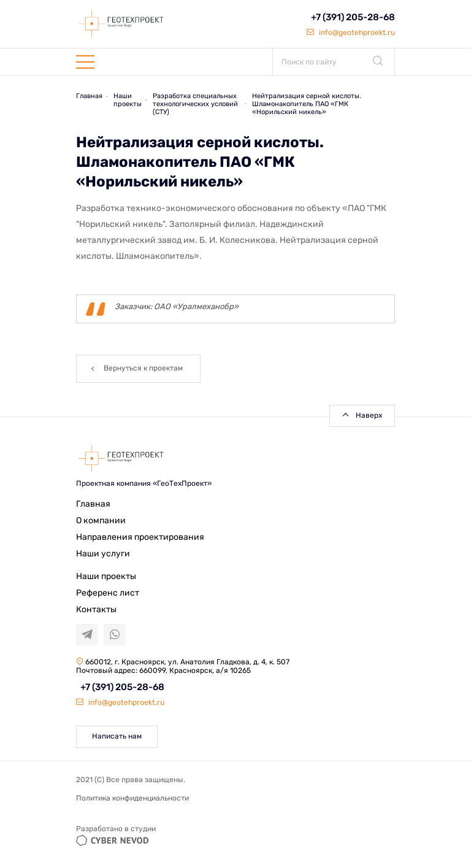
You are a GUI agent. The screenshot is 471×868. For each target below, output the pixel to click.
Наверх (369, 415)
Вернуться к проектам (143, 368)
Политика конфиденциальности (132, 798)
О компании (101, 520)
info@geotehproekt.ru (351, 33)
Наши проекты (106, 576)
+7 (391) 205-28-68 (353, 17)
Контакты (96, 609)
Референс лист (108, 593)
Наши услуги (103, 554)
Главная (93, 504)
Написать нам (117, 736)
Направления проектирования (140, 537)
